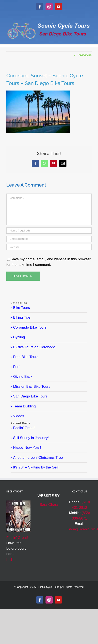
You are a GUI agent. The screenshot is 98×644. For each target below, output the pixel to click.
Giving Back (23, 377)
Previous (85, 55)
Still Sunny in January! (31, 438)
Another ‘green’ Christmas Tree (38, 458)
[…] (9, 559)
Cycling (19, 337)
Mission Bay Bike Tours (32, 387)
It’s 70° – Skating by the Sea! (36, 467)
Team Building (24, 406)
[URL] (49, 247)
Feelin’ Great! (24, 428)
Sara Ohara (49, 505)
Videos (19, 416)
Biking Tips (22, 317)
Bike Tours (21, 308)
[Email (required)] (49, 239)
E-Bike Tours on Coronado (34, 347)
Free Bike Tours (26, 357)
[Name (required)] (49, 231)
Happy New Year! (27, 448)
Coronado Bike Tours (30, 327)
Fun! (17, 367)
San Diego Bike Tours (30, 396)
